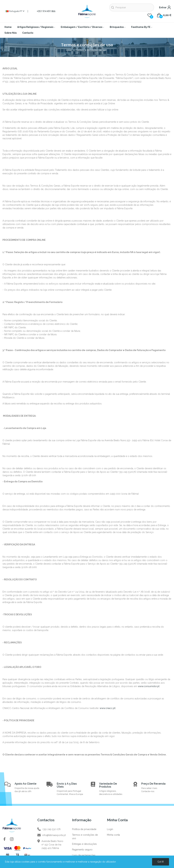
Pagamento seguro (82, 850)
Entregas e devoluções (84, 844)
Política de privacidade (84, 829)
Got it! (161, 862)
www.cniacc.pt (107, 708)
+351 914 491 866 (46, 11)
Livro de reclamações (84, 855)
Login (110, 829)
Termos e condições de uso (85, 837)
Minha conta (113, 835)
